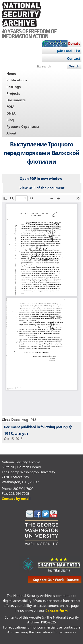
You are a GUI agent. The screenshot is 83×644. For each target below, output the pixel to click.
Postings (14, 87)
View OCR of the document (42, 188)
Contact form (57, 611)
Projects (13, 93)
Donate (74, 43)
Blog (10, 120)
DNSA (11, 113)
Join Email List (69, 51)
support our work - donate (56, 580)
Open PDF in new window (41, 178)
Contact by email (16, 498)
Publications (17, 80)
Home (11, 73)
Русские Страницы (23, 126)
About (12, 133)
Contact (74, 58)
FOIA (10, 107)
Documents (16, 100)
